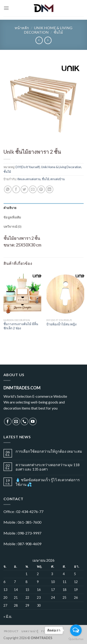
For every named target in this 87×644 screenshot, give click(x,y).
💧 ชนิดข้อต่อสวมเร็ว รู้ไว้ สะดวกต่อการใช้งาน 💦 (48, 482)
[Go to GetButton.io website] (76, 639)
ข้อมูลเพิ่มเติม (12, 217)
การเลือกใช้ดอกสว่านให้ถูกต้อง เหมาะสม (49, 451)
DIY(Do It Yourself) (28, 167)
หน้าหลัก (22, 28)
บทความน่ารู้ (30, 631)
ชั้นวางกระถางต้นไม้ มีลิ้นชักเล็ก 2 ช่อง (21, 326)
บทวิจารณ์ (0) (12, 227)
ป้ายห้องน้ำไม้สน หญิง (61, 324)
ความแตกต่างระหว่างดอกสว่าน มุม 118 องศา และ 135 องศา (48, 467)
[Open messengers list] (76, 630)
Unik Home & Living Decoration (48, 30)
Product (11, 631)
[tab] (43, 208)
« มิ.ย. (8, 616)
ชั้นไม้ (58, 32)
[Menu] (6, 8)
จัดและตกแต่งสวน (29, 179)
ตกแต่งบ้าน (58, 179)
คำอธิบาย (10, 208)
